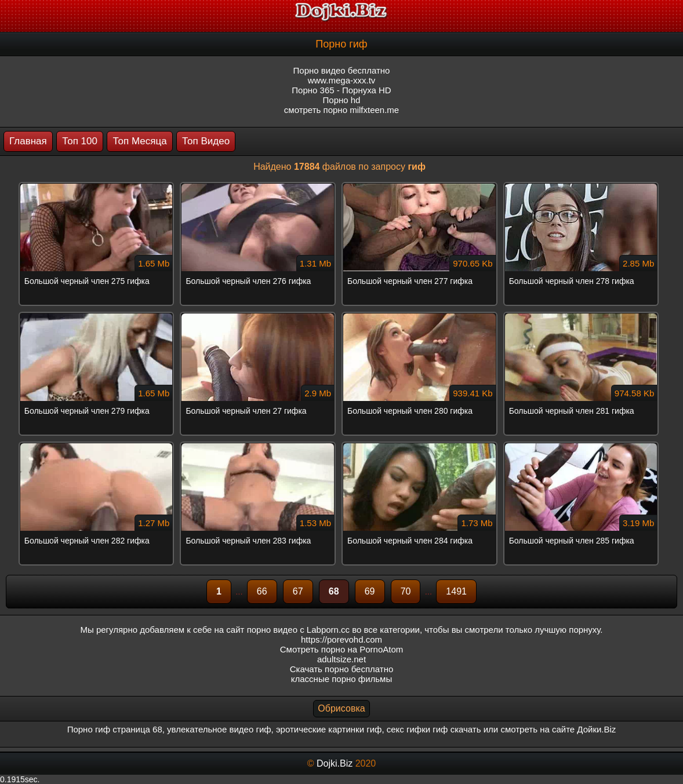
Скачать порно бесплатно (342, 669)
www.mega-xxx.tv (342, 80)
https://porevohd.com (341, 639)
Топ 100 (80, 141)
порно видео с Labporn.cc (298, 630)
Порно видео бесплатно (342, 70)
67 (298, 591)
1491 (456, 591)
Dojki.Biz (335, 763)
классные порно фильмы (341, 679)
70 (406, 591)
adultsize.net (341, 659)
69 (370, 591)
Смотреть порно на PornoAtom (342, 649)
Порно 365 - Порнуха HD (341, 90)
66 (262, 591)
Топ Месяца (139, 141)
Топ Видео (206, 141)
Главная (28, 141)
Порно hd (342, 100)
